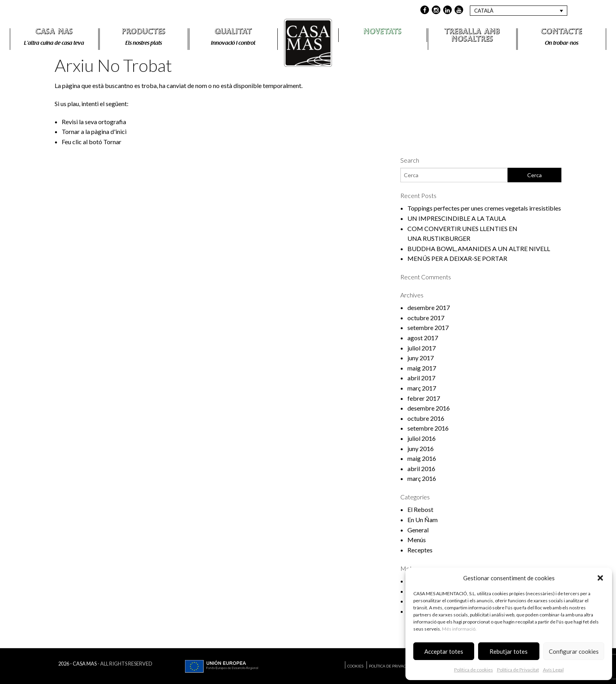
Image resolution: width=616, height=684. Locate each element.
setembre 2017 (428, 327)
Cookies (355, 666)
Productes (144, 33)
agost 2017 (423, 338)
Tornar (112, 142)
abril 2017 (421, 378)
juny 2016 (421, 448)
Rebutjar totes (509, 651)
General (418, 530)
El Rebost (420, 509)
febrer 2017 (424, 398)
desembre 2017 (429, 307)
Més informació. (459, 629)
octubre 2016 (426, 418)
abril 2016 (421, 469)
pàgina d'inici (109, 131)
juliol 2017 (422, 348)
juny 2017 (421, 358)
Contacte (562, 33)
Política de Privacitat (518, 670)
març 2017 (422, 388)
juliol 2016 (422, 438)
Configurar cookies (574, 651)
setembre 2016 (428, 428)
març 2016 (422, 478)
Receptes (420, 550)
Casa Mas (54, 33)
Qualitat (233, 33)
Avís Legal (553, 670)
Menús (417, 540)
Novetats (382, 33)
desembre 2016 (429, 408)
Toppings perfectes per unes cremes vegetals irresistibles (484, 208)
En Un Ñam (423, 520)
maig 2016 (422, 458)
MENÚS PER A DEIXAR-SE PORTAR (457, 258)
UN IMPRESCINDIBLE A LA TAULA (457, 218)
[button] (600, 578)
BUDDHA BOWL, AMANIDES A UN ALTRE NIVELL (479, 248)
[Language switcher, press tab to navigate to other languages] (519, 11)
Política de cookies (474, 670)
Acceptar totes (444, 651)
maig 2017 (422, 368)
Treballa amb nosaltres (472, 37)
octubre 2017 (426, 318)
